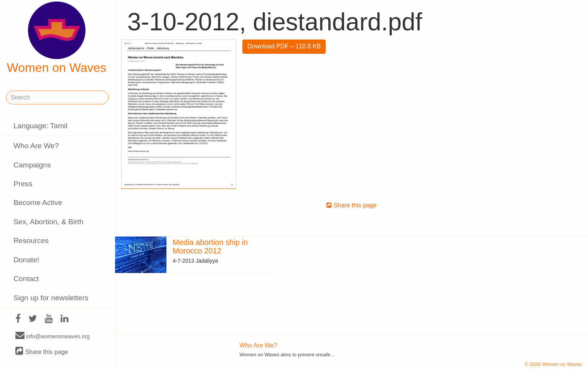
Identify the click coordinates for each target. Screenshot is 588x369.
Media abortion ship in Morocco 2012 (210, 247)
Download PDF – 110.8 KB (284, 46)
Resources (31, 241)
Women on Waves (57, 38)
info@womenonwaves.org (53, 336)
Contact (26, 279)
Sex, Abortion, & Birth (48, 222)
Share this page (42, 352)
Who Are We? (36, 146)
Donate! (26, 260)
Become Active (38, 203)
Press (23, 184)
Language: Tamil (40, 126)
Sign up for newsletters (51, 298)
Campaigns (32, 165)
